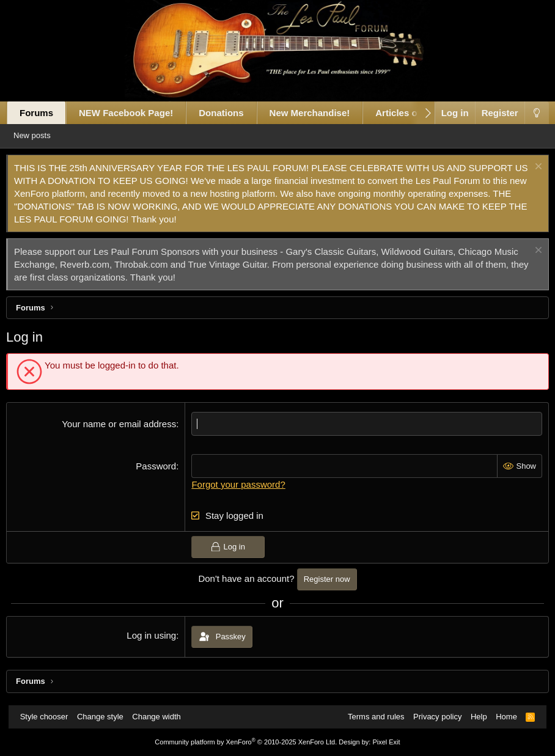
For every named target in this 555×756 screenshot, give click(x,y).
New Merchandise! (318, 113)
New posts (47, 135)
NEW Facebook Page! (134, 113)
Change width (163, 717)
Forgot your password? (241, 484)
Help (473, 717)
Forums (45, 113)
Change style (106, 717)
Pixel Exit (386, 742)
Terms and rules (370, 717)
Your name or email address (122, 424)
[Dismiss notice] (528, 168)
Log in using (154, 635)
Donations (230, 113)
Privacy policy (431, 717)
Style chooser (50, 717)
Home (500, 717)
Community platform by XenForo (246, 742)
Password (159, 466)
